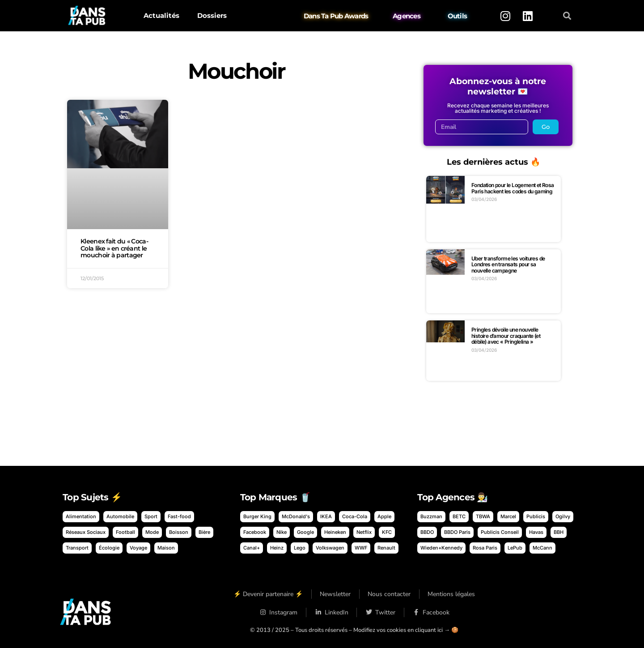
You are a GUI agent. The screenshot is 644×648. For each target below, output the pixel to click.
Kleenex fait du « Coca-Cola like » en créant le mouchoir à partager (114, 248)
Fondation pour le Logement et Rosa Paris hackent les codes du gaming (513, 188)
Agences (407, 16)
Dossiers (212, 15)
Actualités (161, 15)
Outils (458, 16)
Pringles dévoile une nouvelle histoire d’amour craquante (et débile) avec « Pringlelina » (506, 336)
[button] (567, 16)
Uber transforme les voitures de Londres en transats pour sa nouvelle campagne (508, 264)
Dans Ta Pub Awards (336, 16)
